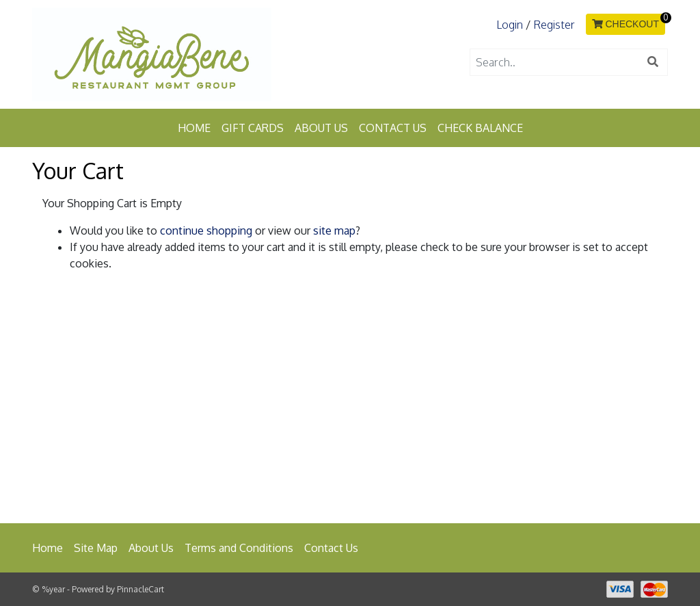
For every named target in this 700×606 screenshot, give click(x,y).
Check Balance (480, 128)
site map (334, 230)
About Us (321, 128)
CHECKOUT (625, 24)
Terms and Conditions (239, 548)
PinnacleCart (140, 589)
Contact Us (393, 128)
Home (194, 128)
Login (510, 25)
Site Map (96, 548)
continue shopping (206, 230)
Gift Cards (253, 128)
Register (554, 25)
